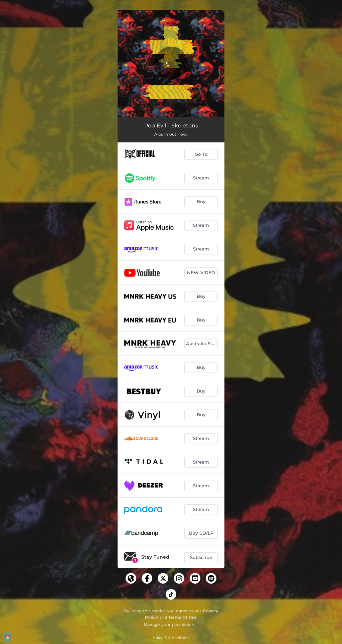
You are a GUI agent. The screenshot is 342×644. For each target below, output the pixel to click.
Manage (152, 624)
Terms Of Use (182, 617)
